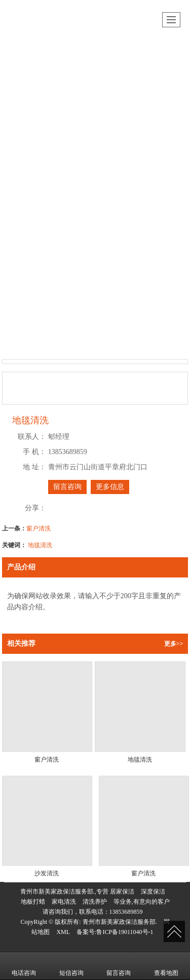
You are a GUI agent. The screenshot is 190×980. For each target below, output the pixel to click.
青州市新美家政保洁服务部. (120, 922)
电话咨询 (24, 966)
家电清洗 (64, 902)
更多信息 (110, 487)
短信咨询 (71, 966)
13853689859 (126, 912)
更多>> (174, 644)
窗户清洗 (39, 528)
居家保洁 (122, 892)
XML (63, 932)
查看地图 (166, 966)
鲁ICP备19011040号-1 (125, 932)
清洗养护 (95, 902)
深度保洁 (153, 892)
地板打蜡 (33, 902)
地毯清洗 (40, 545)
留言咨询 (67, 487)
